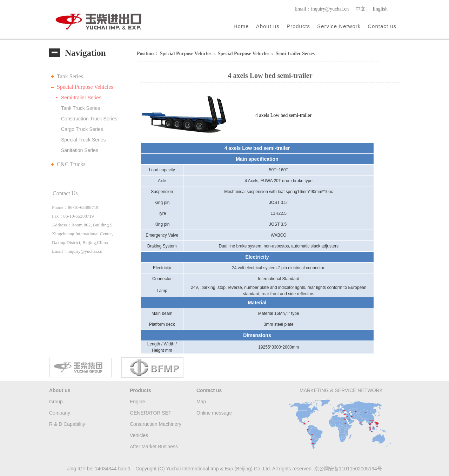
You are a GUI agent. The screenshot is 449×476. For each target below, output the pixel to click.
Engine (138, 402)
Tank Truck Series (81, 108)
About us (268, 26)
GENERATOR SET (151, 413)
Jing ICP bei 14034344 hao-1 (99, 469)
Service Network (339, 26)
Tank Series (70, 76)
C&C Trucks (71, 164)
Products (298, 26)
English (380, 9)
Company (60, 413)
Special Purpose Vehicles (85, 87)
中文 (361, 9)
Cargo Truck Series (82, 129)
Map (201, 402)
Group (56, 402)
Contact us (382, 26)
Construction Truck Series (89, 119)
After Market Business (154, 447)
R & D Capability (67, 424)
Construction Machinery (156, 424)
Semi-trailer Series (81, 98)
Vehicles (139, 435)
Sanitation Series (80, 150)
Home (241, 26)
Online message (214, 413)
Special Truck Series (83, 140)
